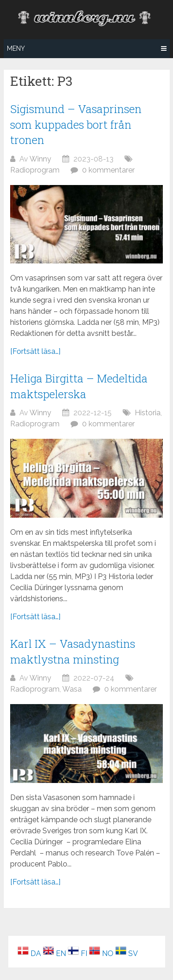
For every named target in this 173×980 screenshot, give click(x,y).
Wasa (72, 689)
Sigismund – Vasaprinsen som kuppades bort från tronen (76, 124)
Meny (16, 48)
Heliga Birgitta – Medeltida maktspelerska (79, 386)
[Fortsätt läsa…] (35, 351)
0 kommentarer (108, 170)
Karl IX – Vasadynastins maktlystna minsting (73, 651)
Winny (40, 159)
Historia (148, 413)
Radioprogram (35, 170)
